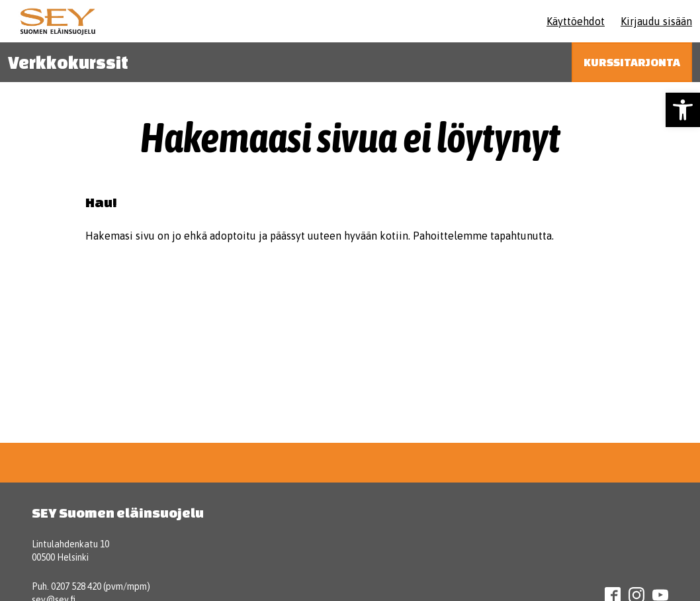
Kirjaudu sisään (656, 21)
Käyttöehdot (576, 21)
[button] (683, 110)
